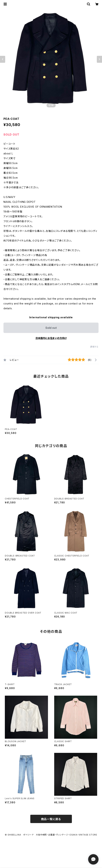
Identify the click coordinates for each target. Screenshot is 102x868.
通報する (94, 347)
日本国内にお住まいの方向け (51, 338)
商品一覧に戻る (51, 819)
